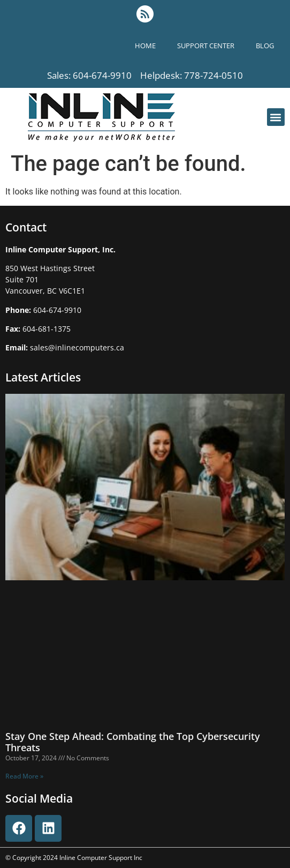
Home (145, 46)
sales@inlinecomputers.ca (77, 347)
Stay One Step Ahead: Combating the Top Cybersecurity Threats (133, 742)
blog (265, 46)
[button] (276, 117)
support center (206, 46)
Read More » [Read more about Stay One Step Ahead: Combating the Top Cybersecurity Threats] (24, 776)
